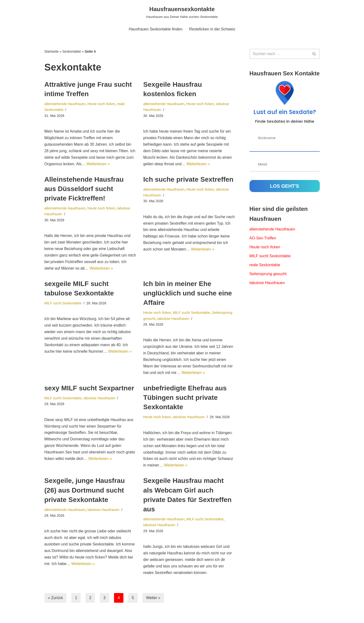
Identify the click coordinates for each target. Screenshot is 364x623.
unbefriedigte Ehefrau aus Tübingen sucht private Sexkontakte (185, 399)
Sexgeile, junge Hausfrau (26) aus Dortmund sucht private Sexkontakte (85, 492)
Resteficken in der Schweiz (212, 29)
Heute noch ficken (102, 104)
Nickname (267, 138)
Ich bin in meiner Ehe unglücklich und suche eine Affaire (188, 294)
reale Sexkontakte (265, 265)
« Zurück (56, 600)
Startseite (52, 51)
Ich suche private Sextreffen (188, 180)
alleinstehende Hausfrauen (65, 104)
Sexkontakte (72, 51)
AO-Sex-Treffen (263, 239)
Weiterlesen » (99, 165)
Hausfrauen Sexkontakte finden (155, 29)
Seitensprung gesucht (268, 275)
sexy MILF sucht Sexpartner (89, 390)
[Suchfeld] (279, 54)
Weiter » (153, 600)
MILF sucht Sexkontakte (63, 304)
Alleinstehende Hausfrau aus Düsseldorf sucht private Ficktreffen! (84, 189)
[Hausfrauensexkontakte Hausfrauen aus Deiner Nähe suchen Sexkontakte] (182, 12)
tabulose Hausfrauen (173, 320)
